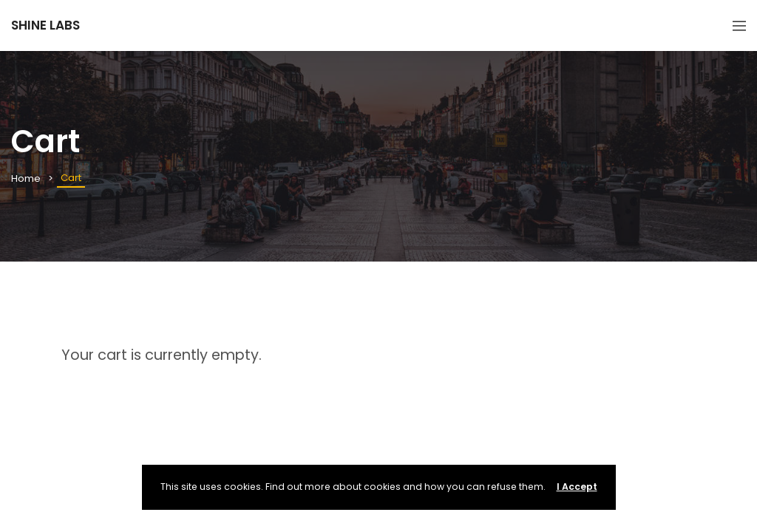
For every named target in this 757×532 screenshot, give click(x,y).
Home (26, 178)
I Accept (577, 487)
